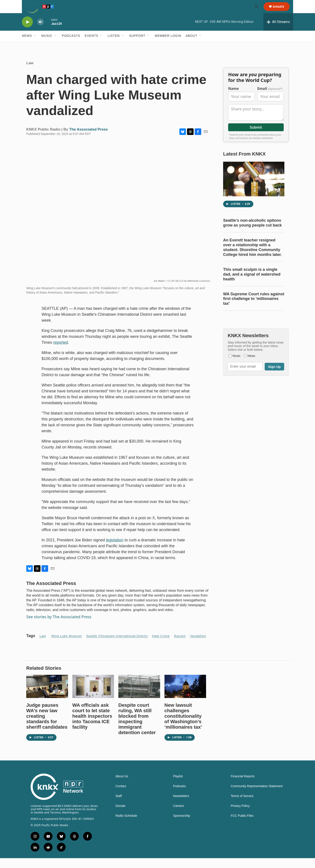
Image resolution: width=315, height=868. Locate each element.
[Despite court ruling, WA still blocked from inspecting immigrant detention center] (139, 696)
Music (47, 46)
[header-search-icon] (259, 12)
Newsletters (181, 806)
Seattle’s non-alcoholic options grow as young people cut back (252, 233)
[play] (27, 32)
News (27, 46)
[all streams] (278, 32)
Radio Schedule (126, 826)
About (192, 46)
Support (137, 46)
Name (233, 98)
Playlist (178, 786)
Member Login (168, 46)
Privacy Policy (240, 816)
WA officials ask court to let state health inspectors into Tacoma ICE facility (92, 726)
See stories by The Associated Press (59, 627)
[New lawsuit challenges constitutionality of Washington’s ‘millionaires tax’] (185, 696)
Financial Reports (243, 786)
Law (30, 73)
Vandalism (198, 646)
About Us (122, 786)
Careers (178, 816)
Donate (281, 12)
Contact (121, 796)
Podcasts (71, 46)
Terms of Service (242, 806)
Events (91, 46)
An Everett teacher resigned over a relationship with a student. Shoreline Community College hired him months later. (252, 257)
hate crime (161, 646)
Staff (119, 806)
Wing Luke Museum (66, 646)
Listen (114, 46)
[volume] (40, 32)
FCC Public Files (242, 826)
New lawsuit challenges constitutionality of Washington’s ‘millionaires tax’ (183, 726)
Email (270, 98)
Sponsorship (182, 826)
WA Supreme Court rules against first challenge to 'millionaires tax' (254, 309)
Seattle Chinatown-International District (117, 646)
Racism (180, 646)
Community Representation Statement (257, 796)
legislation (115, 550)
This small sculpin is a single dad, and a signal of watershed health (252, 284)
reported (60, 352)
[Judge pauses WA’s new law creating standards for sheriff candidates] (47, 696)
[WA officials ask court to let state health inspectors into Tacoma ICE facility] (93, 696)
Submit (256, 137)
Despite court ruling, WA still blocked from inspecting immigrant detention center (137, 729)
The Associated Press (89, 139)
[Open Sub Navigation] (35, 46)
